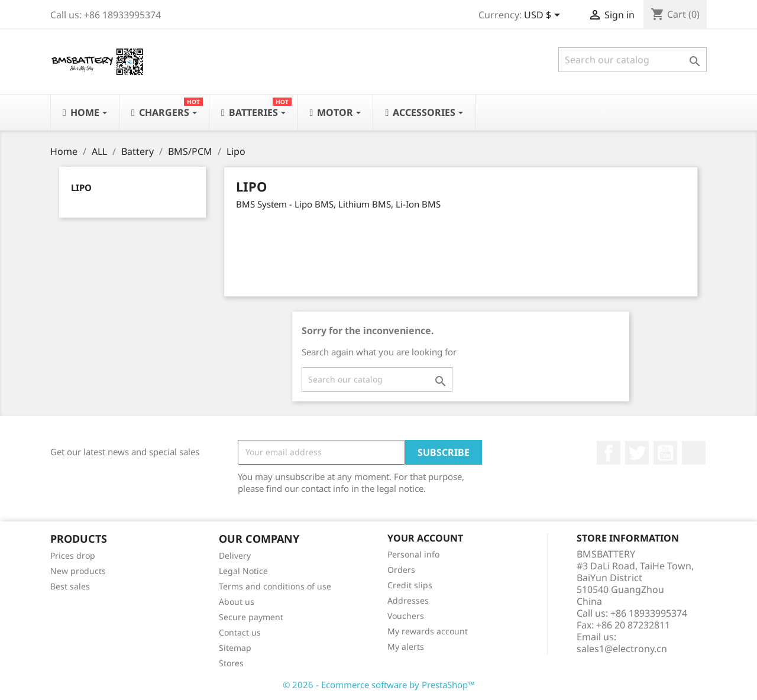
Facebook (609, 453)
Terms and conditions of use (275, 586)
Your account (425, 538)
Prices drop (73, 555)
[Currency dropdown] (544, 16)
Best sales (70, 586)
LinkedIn (694, 453)
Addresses (408, 600)
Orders (401, 570)
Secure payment (251, 617)
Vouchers (406, 616)
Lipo (81, 187)
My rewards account (428, 631)
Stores (231, 663)
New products (78, 571)
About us (237, 602)
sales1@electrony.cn (622, 649)
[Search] (633, 60)
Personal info (413, 554)
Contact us (240, 632)
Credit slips (410, 585)
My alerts (406, 646)
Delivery (235, 555)
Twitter (637, 453)
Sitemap (235, 648)
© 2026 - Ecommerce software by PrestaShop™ (379, 685)
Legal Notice (243, 571)
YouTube (665, 453)
